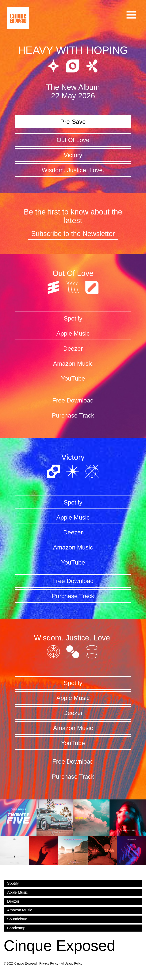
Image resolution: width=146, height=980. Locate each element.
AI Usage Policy (72, 964)
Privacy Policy (49, 964)
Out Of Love (73, 140)
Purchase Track (73, 415)
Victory (73, 155)
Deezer (73, 349)
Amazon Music (73, 364)
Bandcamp (16, 928)
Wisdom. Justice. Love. (73, 170)
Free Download (73, 400)
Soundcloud (17, 919)
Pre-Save (73, 122)
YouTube (73, 378)
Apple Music (73, 333)
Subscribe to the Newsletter (73, 234)
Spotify (73, 318)
